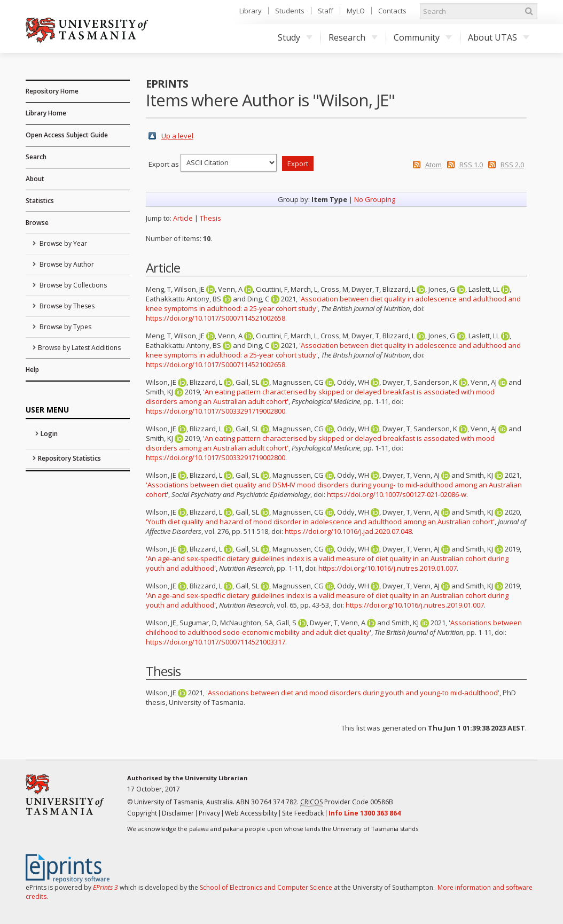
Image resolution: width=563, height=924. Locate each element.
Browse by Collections (72, 285)
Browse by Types (65, 327)
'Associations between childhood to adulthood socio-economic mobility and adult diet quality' (334, 627)
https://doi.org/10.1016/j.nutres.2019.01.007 (388, 568)
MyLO (356, 11)
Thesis (210, 218)
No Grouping (375, 199)
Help (32, 370)
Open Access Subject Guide (67, 135)
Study (295, 37)
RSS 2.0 (512, 165)
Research (353, 37)
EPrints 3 (105, 887)
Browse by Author (66, 264)
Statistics (40, 201)
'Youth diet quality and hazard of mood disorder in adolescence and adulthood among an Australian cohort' (320, 522)
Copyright (142, 813)
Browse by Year (62, 243)
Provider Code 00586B (347, 802)
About (35, 179)
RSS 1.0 (471, 165)
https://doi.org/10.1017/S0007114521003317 (216, 642)
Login (49, 434)
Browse (37, 223)
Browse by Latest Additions (79, 348)
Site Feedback (303, 813)
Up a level (177, 136)
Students (290, 11)
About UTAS (499, 37)
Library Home (46, 113)
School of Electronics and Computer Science (266, 887)
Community (423, 37)
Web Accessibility (251, 813)
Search (36, 157)
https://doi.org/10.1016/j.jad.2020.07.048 (348, 531)
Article (183, 218)
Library (251, 11)
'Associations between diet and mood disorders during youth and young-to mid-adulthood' (353, 693)
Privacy (209, 813)
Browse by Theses (66, 306)
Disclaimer (178, 813)
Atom (433, 165)
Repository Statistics (69, 458)
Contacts (392, 11)
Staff (326, 11)
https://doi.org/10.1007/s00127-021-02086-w (397, 494)
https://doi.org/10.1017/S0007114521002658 (216, 318)
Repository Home (52, 91)
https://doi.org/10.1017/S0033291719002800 (216, 411)
